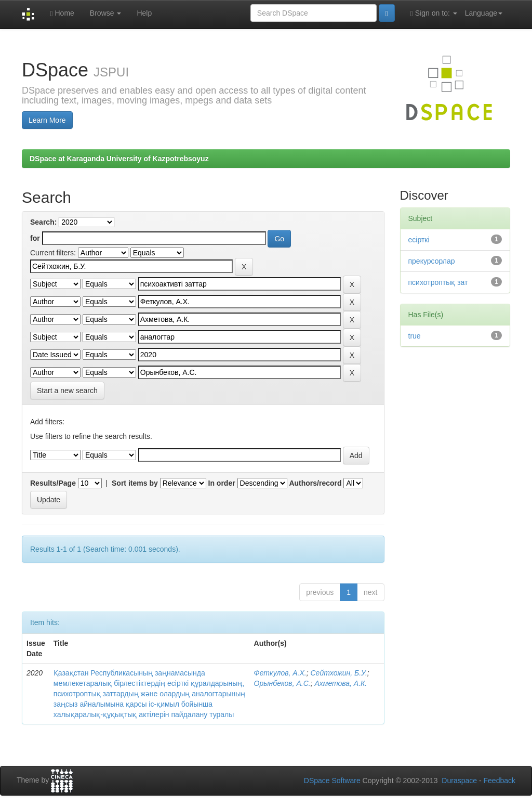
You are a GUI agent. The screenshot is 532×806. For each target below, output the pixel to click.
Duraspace (459, 781)
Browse (106, 13)
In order (222, 483)
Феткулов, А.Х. (280, 673)
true (415, 336)
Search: (43, 222)
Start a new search (67, 391)
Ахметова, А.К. (341, 683)
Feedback (500, 781)
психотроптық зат (438, 282)
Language (484, 13)
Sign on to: (434, 13)
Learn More (47, 120)
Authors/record (315, 483)
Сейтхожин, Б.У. (339, 673)
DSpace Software (332, 781)
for (35, 238)
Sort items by (135, 483)
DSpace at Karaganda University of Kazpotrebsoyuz (119, 159)
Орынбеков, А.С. (282, 683)
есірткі (419, 240)
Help (144, 13)
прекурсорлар (432, 261)
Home (62, 13)
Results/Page (53, 483)
